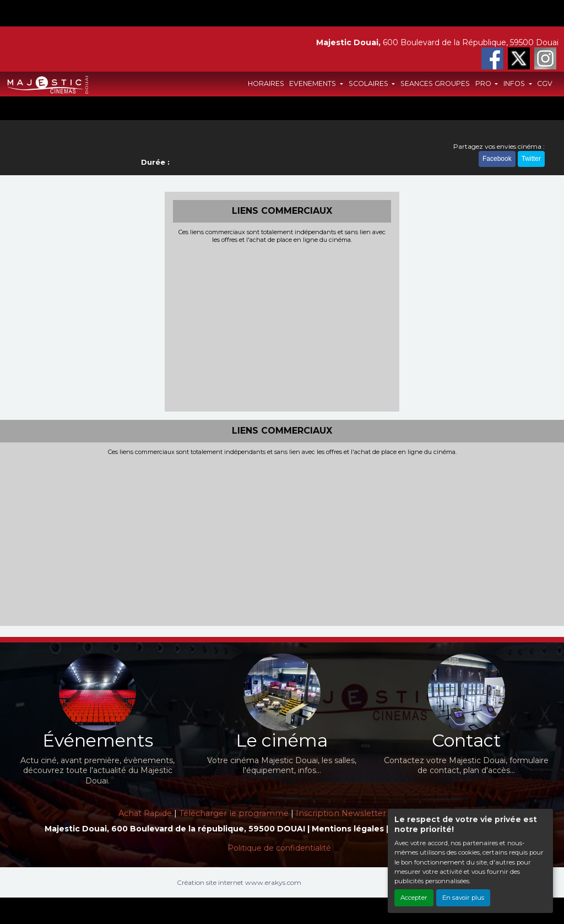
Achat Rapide (145, 813)
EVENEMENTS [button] (313, 83)
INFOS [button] (515, 83)
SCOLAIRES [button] (369, 83)
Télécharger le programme (234, 813)
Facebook (497, 159)
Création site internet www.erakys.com (239, 882)
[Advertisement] (282, 326)
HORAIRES (266, 83)
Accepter (414, 898)
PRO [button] (484, 83)
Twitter (531, 159)
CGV (545, 83)
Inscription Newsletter (341, 813)
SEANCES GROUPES (435, 83)
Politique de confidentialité (279, 848)
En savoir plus (463, 898)
